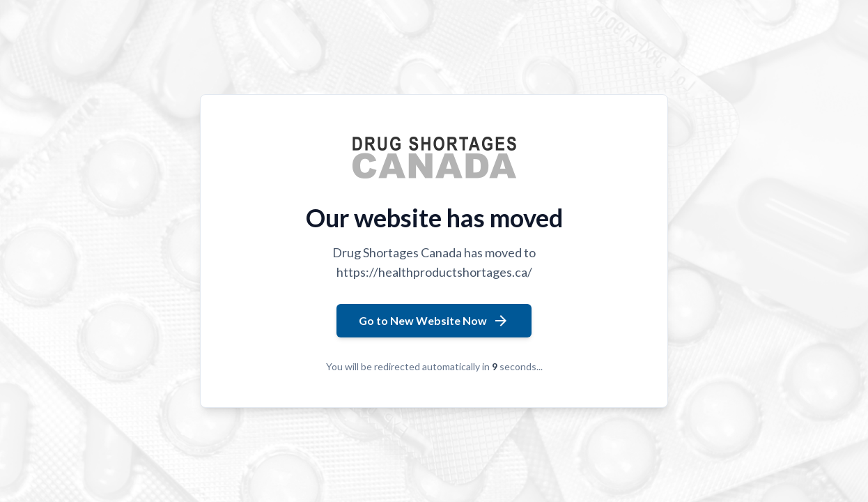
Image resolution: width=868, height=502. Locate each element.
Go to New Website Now (434, 321)
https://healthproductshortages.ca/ (434, 272)
